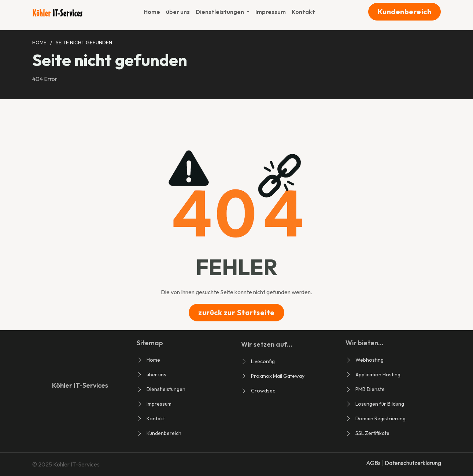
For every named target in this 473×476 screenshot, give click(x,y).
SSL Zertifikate (372, 433)
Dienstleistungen (166, 389)
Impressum (271, 12)
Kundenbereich (405, 12)
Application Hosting (378, 374)
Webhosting (369, 360)
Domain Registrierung (380, 418)
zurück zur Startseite (236, 312)
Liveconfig (263, 361)
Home (152, 12)
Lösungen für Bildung (380, 404)
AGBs (374, 463)
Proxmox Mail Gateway (278, 376)
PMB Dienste (370, 389)
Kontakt (303, 12)
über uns (178, 12)
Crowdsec (263, 391)
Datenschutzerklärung (413, 463)
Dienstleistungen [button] (220, 12)
